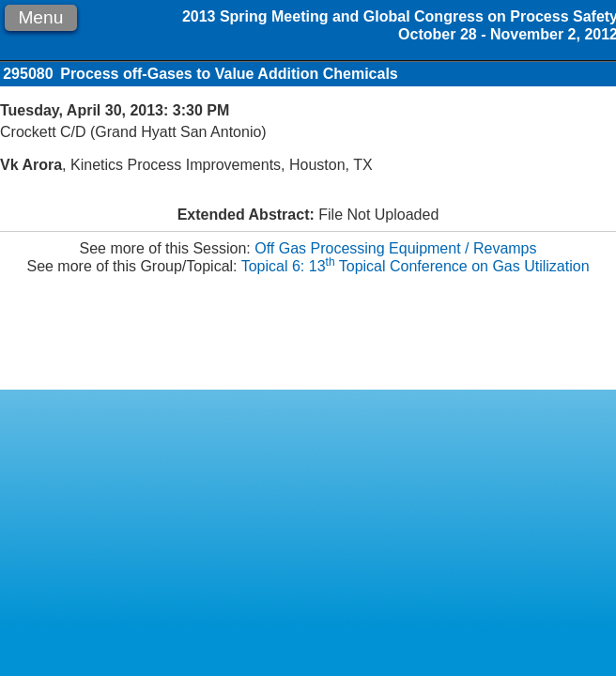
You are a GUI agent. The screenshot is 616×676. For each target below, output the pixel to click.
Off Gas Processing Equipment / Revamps (395, 248)
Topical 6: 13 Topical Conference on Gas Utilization (416, 266)
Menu (40, 17)
